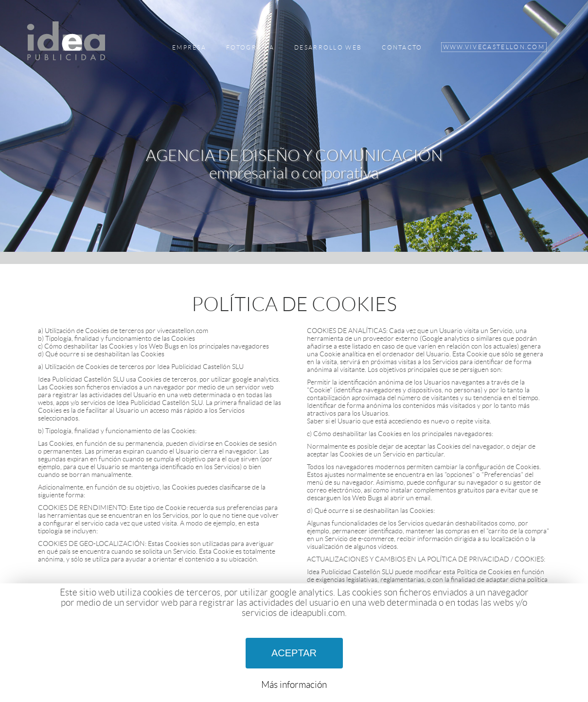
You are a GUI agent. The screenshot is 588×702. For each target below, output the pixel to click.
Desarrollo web (328, 48)
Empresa (189, 48)
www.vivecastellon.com (494, 47)
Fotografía (250, 48)
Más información (294, 685)
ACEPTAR (294, 653)
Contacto (402, 48)
